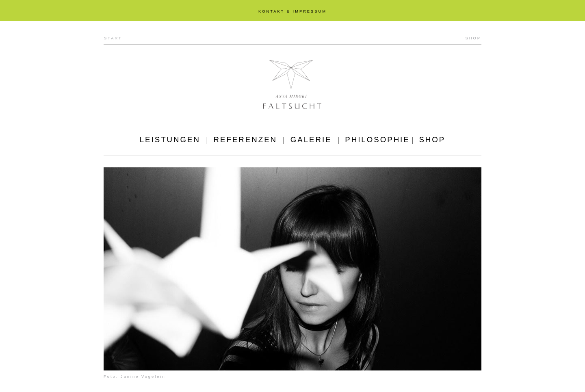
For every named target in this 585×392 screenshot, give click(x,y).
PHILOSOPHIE (377, 140)
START (113, 38)
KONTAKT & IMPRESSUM (292, 11)
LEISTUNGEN (170, 140)
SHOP (473, 38)
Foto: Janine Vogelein (135, 377)
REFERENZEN (245, 140)
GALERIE (311, 140)
